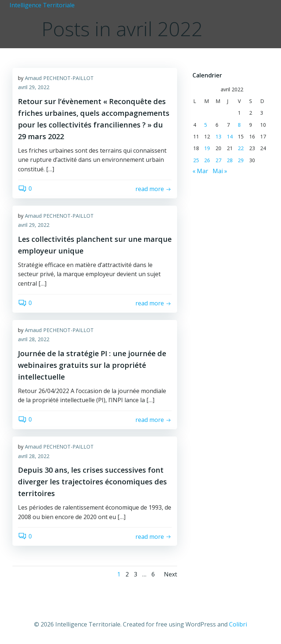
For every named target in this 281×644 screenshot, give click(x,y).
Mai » (219, 170)
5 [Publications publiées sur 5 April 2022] (205, 124)
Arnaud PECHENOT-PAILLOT (59, 78)
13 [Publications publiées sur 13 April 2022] (218, 136)
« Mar (200, 170)
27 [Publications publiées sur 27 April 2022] (218, 159)
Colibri (238, 624)
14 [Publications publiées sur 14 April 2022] (229, 136)
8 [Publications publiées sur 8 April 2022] (240, 124)
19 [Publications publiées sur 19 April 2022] (207, 148)
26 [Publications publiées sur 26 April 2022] (207, 159)
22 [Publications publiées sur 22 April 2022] (241, 148)
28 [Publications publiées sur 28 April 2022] (229, 159)
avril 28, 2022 (34, 340)
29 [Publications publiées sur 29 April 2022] (241, 159)
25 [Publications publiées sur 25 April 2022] (195, 159)
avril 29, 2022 (34, 88)
